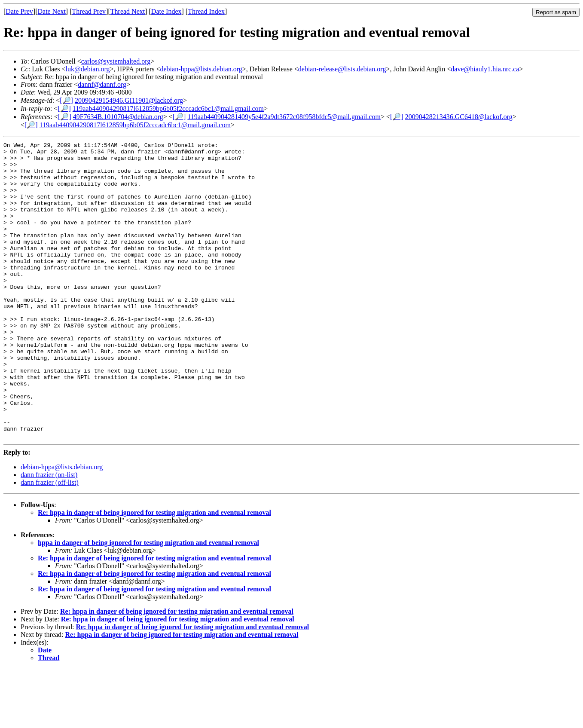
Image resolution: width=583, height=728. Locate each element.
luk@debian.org (88, 69)
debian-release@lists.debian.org (342, 69)
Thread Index (206, 11)
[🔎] (66, 100)
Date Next (52, 11)
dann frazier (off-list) (50, 542)
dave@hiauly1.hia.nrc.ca (485, 69)
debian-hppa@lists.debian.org (201, 69)
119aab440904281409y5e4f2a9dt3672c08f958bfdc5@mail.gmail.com (284, 117)
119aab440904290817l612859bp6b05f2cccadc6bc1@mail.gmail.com (168, 109)
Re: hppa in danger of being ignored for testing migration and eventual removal (154, 572)
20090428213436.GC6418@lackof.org (459, 117)
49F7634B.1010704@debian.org (118, 117)
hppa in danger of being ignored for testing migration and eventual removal (148, 602)
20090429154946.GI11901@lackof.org (129, 100)
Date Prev (19, 11)
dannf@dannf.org (102, 84)
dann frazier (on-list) (49, 534)
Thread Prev (89, 11)
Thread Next (128, 11)
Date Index (166, 11)
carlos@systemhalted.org (116, 61)
